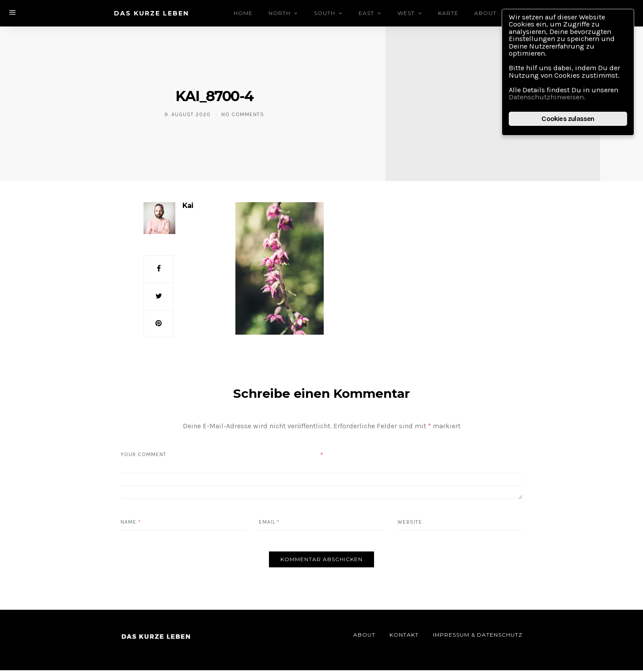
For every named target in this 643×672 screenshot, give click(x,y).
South (325, 13)
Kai (188, 206)
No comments (243, 114)
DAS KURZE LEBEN (151, 13)
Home (244, 13)
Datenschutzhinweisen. (550, 100)
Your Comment (144, 456)
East (367, 13)
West (407, 13)
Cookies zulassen (568, 122)
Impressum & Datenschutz (478, 636)
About (486, 13)
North (280, 13)
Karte (449, 13)
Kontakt (404, 636)
